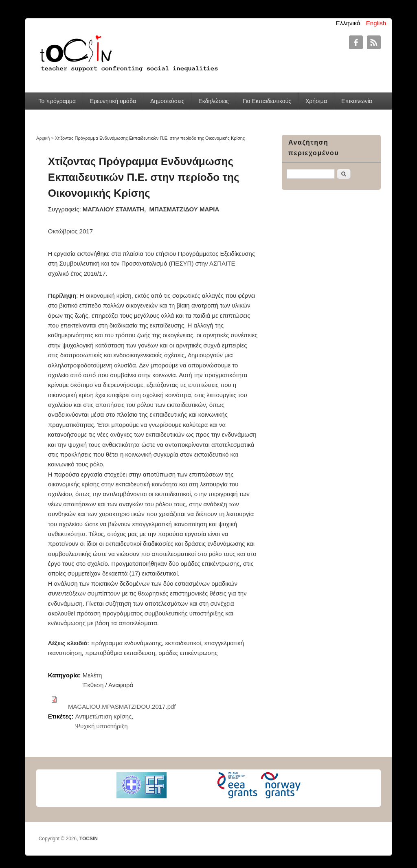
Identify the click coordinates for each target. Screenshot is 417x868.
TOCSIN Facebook (356, 42)
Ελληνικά (348, 23)
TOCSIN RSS (374, 42)
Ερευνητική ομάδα (113, 101)
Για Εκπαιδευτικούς (267, 101)
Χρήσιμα (316, 101)
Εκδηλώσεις (213, 101)
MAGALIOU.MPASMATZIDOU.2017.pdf (122, 706)
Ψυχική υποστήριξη (102, 726)
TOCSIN (89, 839)
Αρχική (43, 138)
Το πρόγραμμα (57, 101)
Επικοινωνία (357, 101)
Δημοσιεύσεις (167, 101)
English (376, 23)
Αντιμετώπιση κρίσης (104, 716)
